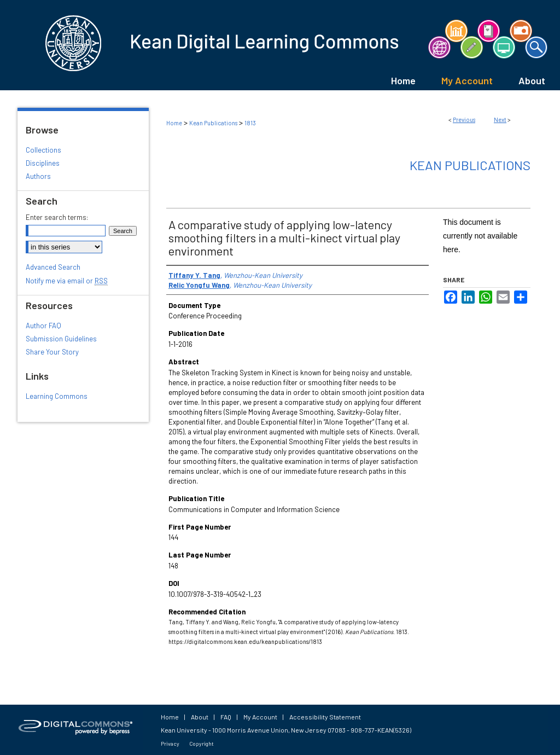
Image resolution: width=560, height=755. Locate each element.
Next (500, 120)
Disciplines (43, 163)
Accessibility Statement (325, 717)
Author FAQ (43, 326)
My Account (260, 717)
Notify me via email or (67, 281)
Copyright (202, 744)
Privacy (170, 744)
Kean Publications (213, 123)
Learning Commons (57, 396)
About (200, 717)
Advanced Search (53, 267)
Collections (43, 150)
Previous (464, 120)
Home (174, 123)
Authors (38, 176)
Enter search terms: (57, 217)
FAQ (226, 717)
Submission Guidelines (61, 339)
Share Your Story (52, 352)
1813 (250, 123)
